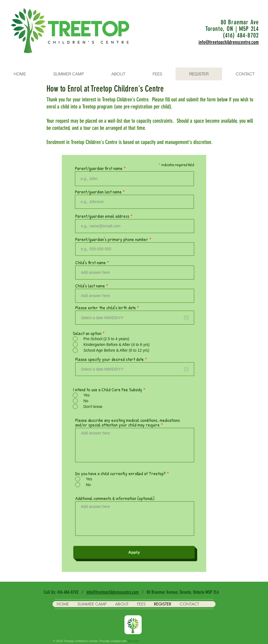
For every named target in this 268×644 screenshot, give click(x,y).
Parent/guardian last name (98, 192)
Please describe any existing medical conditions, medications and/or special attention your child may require (128, 422)
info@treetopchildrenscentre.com (113, 592)
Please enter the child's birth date (108, 308)
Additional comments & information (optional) (115, 498)
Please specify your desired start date (112, 359)
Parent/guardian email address (102, 216)
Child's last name (90, 286)
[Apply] (134, 552)
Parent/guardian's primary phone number (112, 239)
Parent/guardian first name (99, 168)
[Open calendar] (186, 318)
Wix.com (133, 641)
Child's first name (91, 262)
